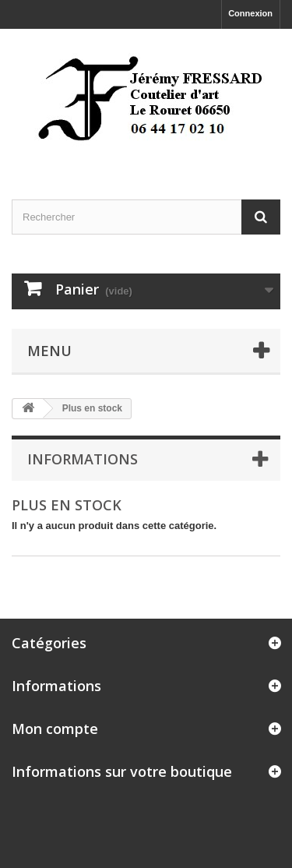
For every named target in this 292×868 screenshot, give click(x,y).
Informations (83, 459)
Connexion (250, 13)
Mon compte (55, 729)
